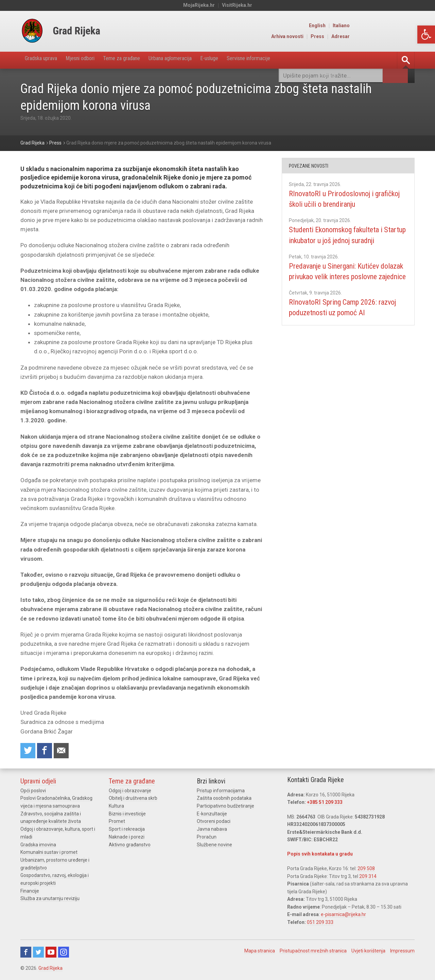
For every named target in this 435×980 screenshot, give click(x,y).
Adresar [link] (406, 37)
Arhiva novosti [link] (353, 37)
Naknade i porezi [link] (127, 838)
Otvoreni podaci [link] (214, 823)
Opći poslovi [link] (33, 792)
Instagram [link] (64, 953)
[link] (426, 35)
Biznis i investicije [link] (127, 815)
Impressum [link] (402, 952)
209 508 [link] (366, 870)
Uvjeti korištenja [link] (368, 952)
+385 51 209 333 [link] (325, 804)
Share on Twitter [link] (29, 752)
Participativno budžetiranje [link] (225, 807)
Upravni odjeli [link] (38, 783)
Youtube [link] (51, 953)
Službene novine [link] (214, 845)
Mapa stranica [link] (260, 952)
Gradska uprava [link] (45, 60)
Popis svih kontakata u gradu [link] (320, 856)
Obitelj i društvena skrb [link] (133, 800)
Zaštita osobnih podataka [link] (224, 800)
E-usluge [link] (240, 60)
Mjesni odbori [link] (90, 60)
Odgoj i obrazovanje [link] (130, 792)
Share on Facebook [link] (47, 752)
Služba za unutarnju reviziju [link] (50, 899)
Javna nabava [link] (212, 830)
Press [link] (383, 37)
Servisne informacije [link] (287, 60)
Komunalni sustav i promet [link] (49, 853)
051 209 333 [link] (320, 923)
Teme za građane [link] (138, 60)
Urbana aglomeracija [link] (194, 60)
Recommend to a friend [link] (65, 752)
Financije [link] (30, 891)
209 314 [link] (368, 878)
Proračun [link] (207, 838)
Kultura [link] (116, 807)
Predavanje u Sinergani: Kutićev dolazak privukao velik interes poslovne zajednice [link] (341, 287)
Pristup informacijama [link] (221, 792)
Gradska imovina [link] (38, 845)
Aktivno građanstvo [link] (130, 845)
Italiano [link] (407, 26)
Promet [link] (117, 823)
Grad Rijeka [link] (50, 969)
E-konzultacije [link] (212, 815)
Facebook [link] (26, 953)
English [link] (383, 26)
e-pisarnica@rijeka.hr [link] (343, 916)
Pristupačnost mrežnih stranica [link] (313, 952)
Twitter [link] (38, 953)
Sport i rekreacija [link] (127, 830)
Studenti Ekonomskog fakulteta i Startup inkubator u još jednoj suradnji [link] (343, 240)
